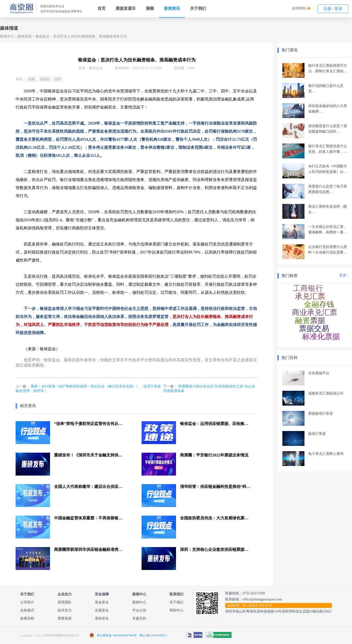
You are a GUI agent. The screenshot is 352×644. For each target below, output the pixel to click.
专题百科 (139, 618)
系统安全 (102, 618)
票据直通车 (126, 8)
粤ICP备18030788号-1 (153, 635)
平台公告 (139, 610)
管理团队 (65, 602)
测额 (150, 8)
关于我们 (198, 8)
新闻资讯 (172, 8)
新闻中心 (7, 36)
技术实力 (65, 610)
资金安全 (102, 602)
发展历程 (27, 618)
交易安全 (102, 610)
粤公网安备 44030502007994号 (117, 635)
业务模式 (27, 610)
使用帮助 (299, 8)
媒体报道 (25, 36)
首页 (102, 8)
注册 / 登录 (333, 9)
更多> (344, 275)
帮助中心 (177, 610)
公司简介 (27, 602)
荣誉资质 (65, 618)
